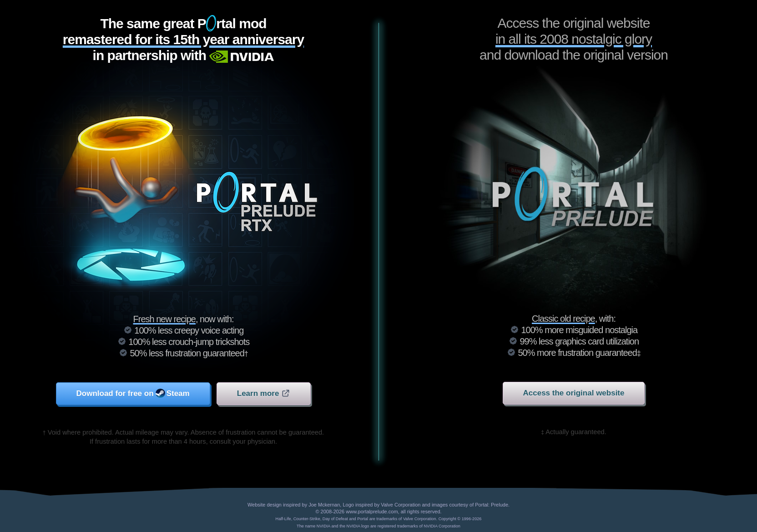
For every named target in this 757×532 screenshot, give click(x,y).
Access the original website (574, 393)
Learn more (264, 393)
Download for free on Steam (133, 393)
